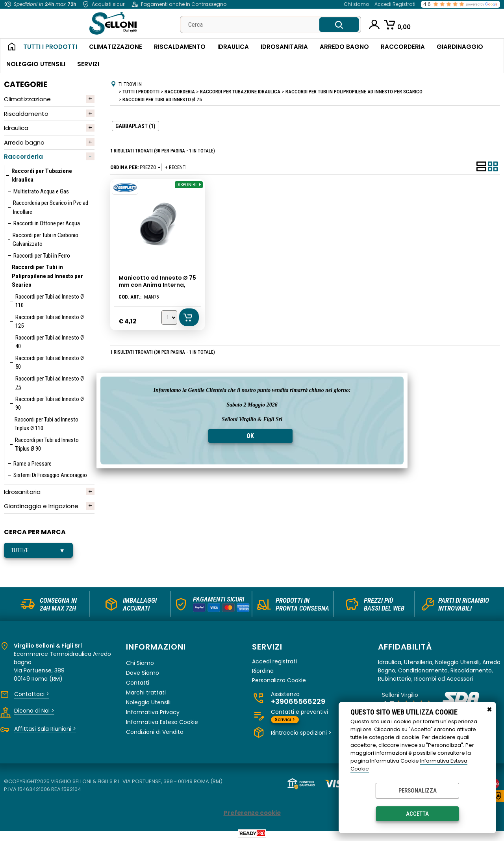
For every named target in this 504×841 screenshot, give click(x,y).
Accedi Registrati (395, 4)
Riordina (263, 671)
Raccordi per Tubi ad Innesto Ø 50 (50, 363)
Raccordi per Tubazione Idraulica (42, 175)
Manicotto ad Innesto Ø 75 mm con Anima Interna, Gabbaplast (157, 285)
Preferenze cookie (252, 813)
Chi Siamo (140, 663)
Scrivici (285, 719)
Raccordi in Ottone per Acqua (47, 223)
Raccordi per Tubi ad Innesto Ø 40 (50, 342)
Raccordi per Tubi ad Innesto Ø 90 (50, 404)
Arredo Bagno (344, 47)
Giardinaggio (460, 47)
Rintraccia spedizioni (301, 733)
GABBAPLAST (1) (135, 126)
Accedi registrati (274, 662)
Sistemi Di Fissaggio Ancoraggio (50, 475)
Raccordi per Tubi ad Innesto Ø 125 (50, 322)
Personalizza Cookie (279, 680)
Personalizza (418, 791)
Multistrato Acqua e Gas (41, 191)
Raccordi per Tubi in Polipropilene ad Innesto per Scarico (47, 276)
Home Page (9, 47)
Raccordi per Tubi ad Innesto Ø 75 (50, 383)
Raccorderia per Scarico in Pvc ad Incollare (51, 207)
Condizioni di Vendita (155, 732)
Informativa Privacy (153, 712)
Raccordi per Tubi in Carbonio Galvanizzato (45, 240)
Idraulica (233, 47)
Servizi (88, 64)
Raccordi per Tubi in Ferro (42, 256)
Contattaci (32, 694)
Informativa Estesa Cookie (162, 722)
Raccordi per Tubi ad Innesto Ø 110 (50, 301)
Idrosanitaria (284, 47)
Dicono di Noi (34, 711)
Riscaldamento (180, 47)
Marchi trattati (146, 692)
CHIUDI (489, 710)
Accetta (417, 814)
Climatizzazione (116, 47)
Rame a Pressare (32, 464)
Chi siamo (356, 4)
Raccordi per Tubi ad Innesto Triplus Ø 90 (47, 445)
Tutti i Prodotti (50, 47)
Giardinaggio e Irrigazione (41, 506)
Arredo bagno (24, 142)
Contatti (138, 683)
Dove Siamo (143, 673)
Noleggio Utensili (36, 64)
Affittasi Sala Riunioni (45, 729)
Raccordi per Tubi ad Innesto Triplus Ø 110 (46, 424)
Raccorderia (403, 47)
